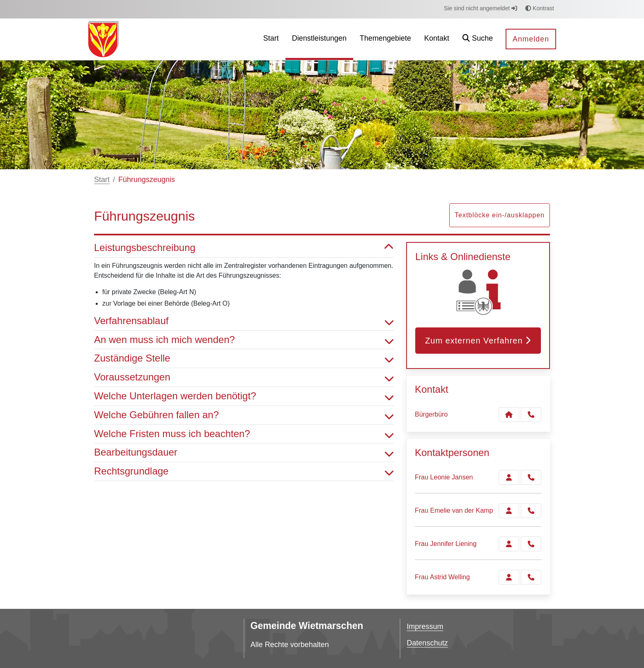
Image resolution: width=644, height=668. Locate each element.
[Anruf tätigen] (531, 415)
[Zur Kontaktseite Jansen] (509, 477)
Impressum (425, 627)
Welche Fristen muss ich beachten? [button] (244, 434)
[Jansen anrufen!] (531, 477)
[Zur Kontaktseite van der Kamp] (509, 511)
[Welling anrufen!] (531, 577)
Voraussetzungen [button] (244, 377)
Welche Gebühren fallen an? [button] (244, 415)
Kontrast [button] (540, 8)
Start (102, 180)
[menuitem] (271, 39)
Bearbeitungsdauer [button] (244, 453)
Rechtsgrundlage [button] (244, 471)
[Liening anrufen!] (531, 544)
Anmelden (531, 39)
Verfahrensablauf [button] (244, 321)
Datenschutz (427, 643)
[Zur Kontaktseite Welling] (509, 577)
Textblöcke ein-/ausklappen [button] (500, 215)
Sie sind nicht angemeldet (481, 8)
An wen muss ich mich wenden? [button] (244, 340)
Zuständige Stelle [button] (244, 358)
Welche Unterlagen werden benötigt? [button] (244, 396)
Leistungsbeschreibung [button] (244, 248)
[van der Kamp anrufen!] (531, 511)
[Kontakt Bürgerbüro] (509, 415)
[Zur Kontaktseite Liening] (509, 544)
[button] (478, 39)
